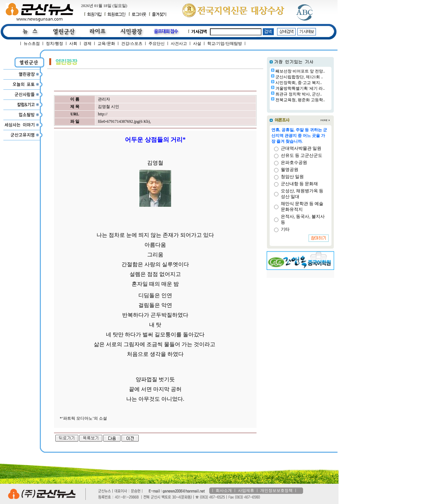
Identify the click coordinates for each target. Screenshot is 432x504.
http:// (103, 114)
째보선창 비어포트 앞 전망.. (300, 71)
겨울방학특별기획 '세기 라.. (300, 88)
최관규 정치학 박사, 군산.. (299, 94)
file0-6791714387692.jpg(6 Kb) (124, 121)
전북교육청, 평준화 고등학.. (300, 100)
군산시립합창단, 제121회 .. (299, 77)
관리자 (104, 99)
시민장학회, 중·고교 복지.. (299, 83)
